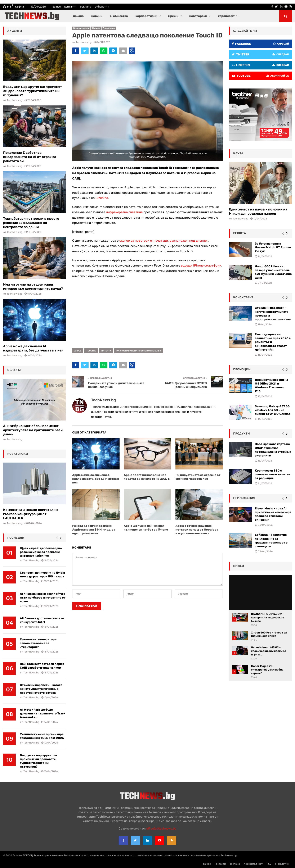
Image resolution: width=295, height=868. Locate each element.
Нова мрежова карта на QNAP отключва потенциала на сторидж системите (273, 450)
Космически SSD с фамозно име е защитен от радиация (273, 474)
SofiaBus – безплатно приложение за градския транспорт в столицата (271, 541)
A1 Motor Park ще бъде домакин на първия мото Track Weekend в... (43, 714)
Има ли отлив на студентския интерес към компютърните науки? (33, 287)
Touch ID (91, 351)
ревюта (240, 233)
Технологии (109, 28)
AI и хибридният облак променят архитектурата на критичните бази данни (33, 430)
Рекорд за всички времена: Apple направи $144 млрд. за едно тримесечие (94, 530)
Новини (96, 28)
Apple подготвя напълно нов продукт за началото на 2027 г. (147, 477)
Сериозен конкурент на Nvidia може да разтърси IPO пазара (42, 575)
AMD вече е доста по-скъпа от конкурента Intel (42, 620)
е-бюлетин (102, 7)
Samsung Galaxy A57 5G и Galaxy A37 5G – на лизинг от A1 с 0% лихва (272, 410)
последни (16, 538)
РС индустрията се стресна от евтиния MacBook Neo (198, 477)
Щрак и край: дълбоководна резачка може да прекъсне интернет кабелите (41, 552)
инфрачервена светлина (124, 212)
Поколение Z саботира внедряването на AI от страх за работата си (30, 157)
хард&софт (226, 16)
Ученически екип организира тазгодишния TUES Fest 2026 (42, 736)
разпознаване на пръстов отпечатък (139, 351)
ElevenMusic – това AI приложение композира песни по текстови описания (273, 514)
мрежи (173, 16)
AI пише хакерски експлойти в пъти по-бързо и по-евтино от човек (43, 598)
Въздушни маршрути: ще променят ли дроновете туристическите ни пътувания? (33, 91)
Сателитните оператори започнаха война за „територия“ (38, 643)
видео (239, 566)
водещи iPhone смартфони (201, 265)
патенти (106, 351)
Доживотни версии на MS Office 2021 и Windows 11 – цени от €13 (271, 386)
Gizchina (102, 198)
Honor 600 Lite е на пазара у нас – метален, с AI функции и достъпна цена (273, 272)
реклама (86, 7)
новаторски (198, 16)
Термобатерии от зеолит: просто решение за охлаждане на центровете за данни (31, 223)
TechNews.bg (84, 42)
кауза (238, 153)
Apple (78, 351)
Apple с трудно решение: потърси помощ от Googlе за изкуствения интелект (197, 530)
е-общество (119, 16)
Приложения (244, 498)
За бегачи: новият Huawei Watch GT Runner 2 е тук (273, 247)
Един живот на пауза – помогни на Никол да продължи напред (258, 211)
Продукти (242, 434)
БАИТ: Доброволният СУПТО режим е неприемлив (186, 385)
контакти (70, 7)
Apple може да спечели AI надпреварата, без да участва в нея (96, 479)
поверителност (253, 864)
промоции (242, 369)
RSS (269, 864)
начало (78, 16)
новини (97, 16)
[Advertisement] (147, 312)
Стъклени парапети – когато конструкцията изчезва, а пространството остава (41, 689)
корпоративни (146, 16)
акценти (15, 31)
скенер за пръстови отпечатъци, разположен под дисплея (164, 241)
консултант (243, 297)
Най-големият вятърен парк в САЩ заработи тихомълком (42, 666)
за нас (57, 7)
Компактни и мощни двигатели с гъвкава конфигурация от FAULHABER (31, 514)
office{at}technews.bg (161, 829)
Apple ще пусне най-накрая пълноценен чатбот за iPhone (146, 528)
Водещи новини (81, 28)
